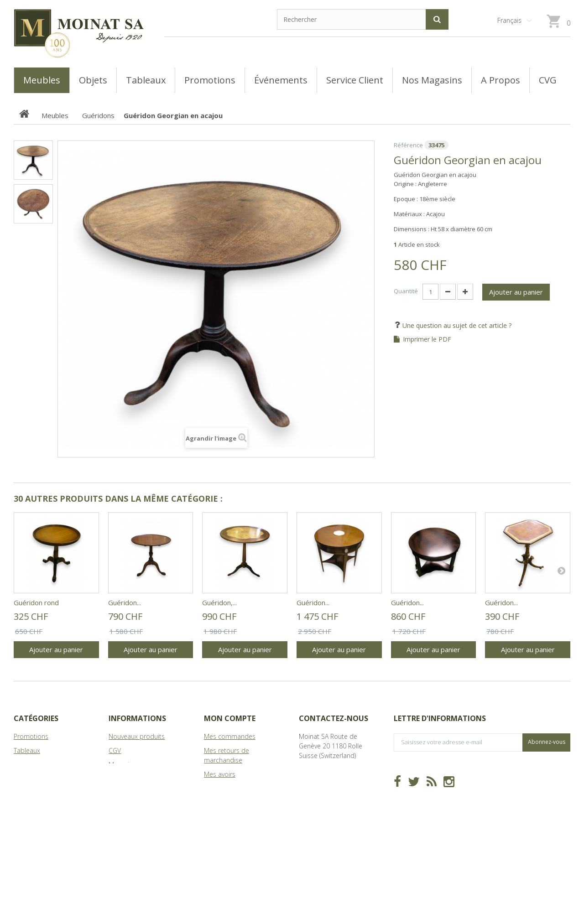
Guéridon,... (219, 602)
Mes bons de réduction (238, 826)
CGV (115, 750)
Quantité (406, 291)
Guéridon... (125, 602)
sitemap (121, 793)
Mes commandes (230, 736)
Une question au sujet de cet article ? (456, 325)
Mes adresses (224, 788)
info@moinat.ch (322, 784)
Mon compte (230, 718)
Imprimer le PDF (427, 339)
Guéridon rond (36, 602)
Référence (408, 145)
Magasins (122, 765)
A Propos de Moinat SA (143, 779)
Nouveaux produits (137, 736)
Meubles (26, 765)
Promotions (31, 736)
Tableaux (27, 750)
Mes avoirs (220, 774)
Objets (23, 779)
